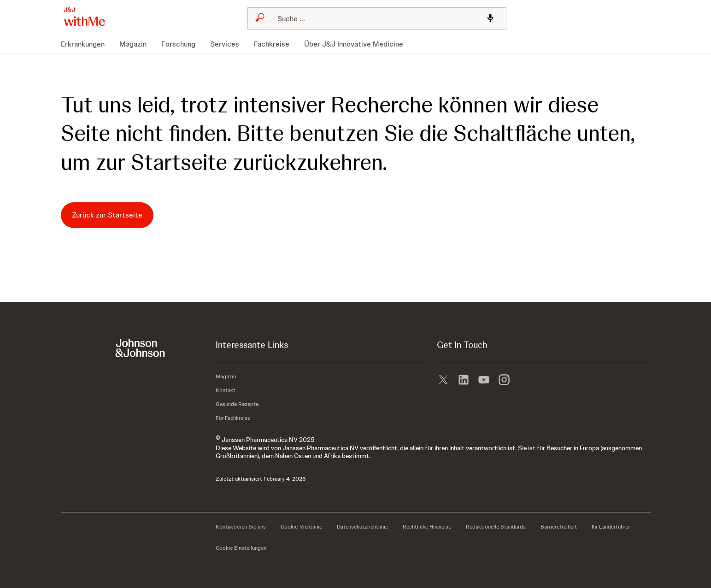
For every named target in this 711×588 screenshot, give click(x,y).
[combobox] (377, 18)
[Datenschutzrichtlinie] (362, 527)
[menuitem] (86, 44)
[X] (443, 379)
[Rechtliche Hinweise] (427, 527)
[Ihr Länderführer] (611, 527)
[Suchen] (374, 18)
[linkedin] (464, 379)
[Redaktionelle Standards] (496, 527)
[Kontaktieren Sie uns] (241, 527)
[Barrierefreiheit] (559, 527)
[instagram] (504, 379)
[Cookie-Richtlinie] (301, 527)
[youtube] (484, 379)
